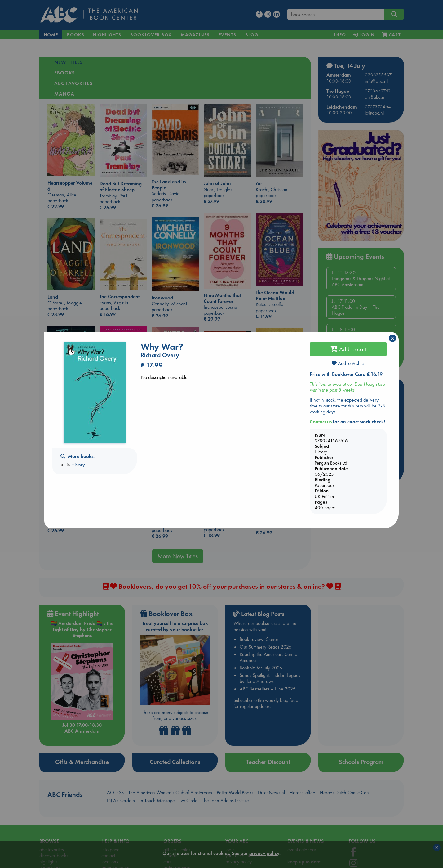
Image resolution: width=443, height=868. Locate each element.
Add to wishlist (348, 363)
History (78, 465)
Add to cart (348, 349)
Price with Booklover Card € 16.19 (346, 374)
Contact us (321, 422)
